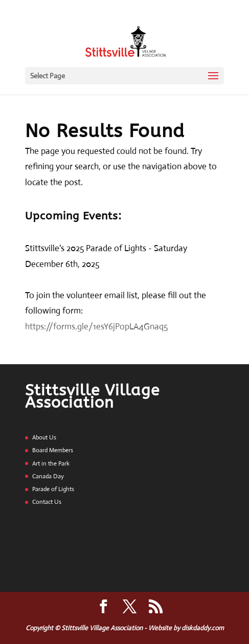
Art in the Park (51, 463)
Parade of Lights (53, 489)
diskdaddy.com (203, 628)
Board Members (53, 450)
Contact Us (47, 502)
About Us (44, 437)
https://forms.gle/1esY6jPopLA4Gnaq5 (96, 327)
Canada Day (48, 476)
